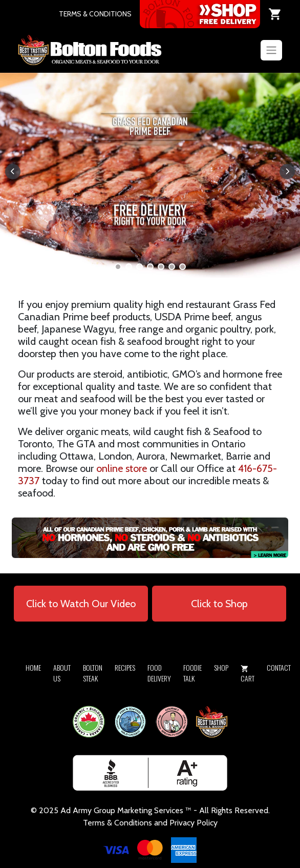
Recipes (125, 667)
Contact (279, 667)
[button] (118, 267)
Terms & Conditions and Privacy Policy (150, 823)
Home (33, 667)
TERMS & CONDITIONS (95, 14)
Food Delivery (159, 673)
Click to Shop (219, 604)
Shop (221, 667)
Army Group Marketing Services (128, 810)
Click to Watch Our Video (81, 604)
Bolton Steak (93, 673)
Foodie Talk (192, 673)
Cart (248, 674)
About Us (62, 673)
